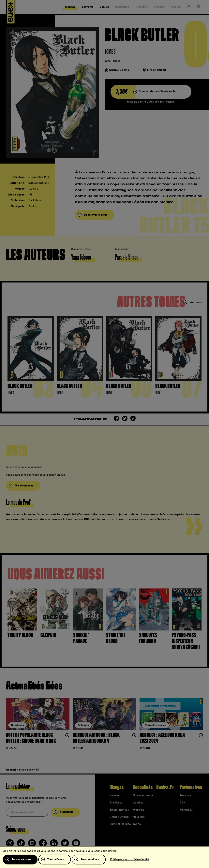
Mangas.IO (186, 810)
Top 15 (137, 824)
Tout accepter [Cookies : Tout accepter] (21, 860)
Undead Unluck (119, 817)
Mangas (117, 787)
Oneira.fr (165, 787)
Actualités (143, 787)
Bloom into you (119, 810)
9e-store (185, 796)
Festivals (138, 810)
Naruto (114, 796)
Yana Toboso (112, 61)
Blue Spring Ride (120, 824)
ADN (183, 803)
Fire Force (116, 803)
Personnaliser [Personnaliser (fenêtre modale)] (90, 860)
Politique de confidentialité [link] (130, 859)
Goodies (138, 803)
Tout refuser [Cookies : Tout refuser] (56, 860)
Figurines (139, 817)
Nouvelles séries (143, 796)
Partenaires (191, 787)
